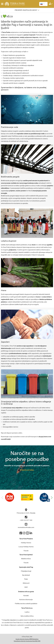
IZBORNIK (3, 4)
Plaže (26, 579)
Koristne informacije (26, 600)
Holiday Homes (26, 543)
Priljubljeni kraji (26, 571)
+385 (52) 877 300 (26, 518)
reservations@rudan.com (26, 526)
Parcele (26, 551)
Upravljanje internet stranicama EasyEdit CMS (27, 641)
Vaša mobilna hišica (27, 616)
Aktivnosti (26, 583)
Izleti (26, 587)
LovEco (27, 612)
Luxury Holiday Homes (26, 547)
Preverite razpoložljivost (26, 10)
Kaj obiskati (26, 575)
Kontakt (26, 596)
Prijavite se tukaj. (27, 470)
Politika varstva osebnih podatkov (26, 604)
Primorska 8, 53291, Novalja (26, 511)
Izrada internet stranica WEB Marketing (27, 639)
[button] (52, 498)
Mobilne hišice (26, 559)
